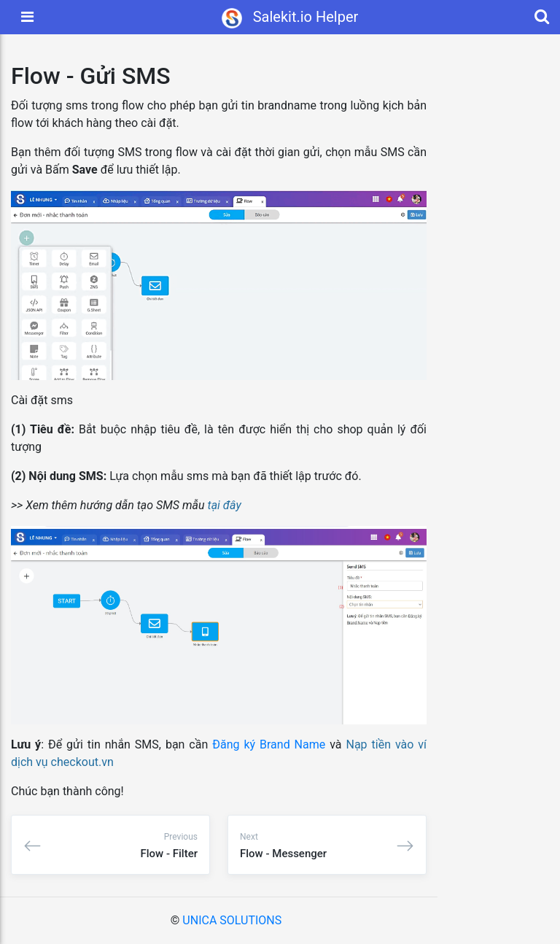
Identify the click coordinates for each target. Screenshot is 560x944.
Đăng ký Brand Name (269, 744)
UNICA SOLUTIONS (232, 920)
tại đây (225, 505)
